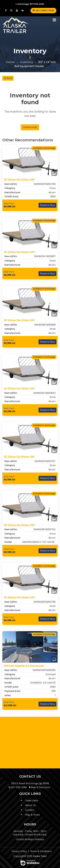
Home (10, 62)
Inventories (30, 127)
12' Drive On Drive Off (19, 180)
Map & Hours (32, 815)
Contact (30, 810)
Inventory (26, 62)
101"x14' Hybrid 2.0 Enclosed (24, 666)
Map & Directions (39, 787)
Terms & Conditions (41, 851)
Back (8, 78)
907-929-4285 (18, 787)
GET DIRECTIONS (43, 10)
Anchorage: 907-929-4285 (30, 4)
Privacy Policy (19, 851)
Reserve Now (47, 205)
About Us (30, 805)
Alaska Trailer (40, 856)
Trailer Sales (32, 801)
